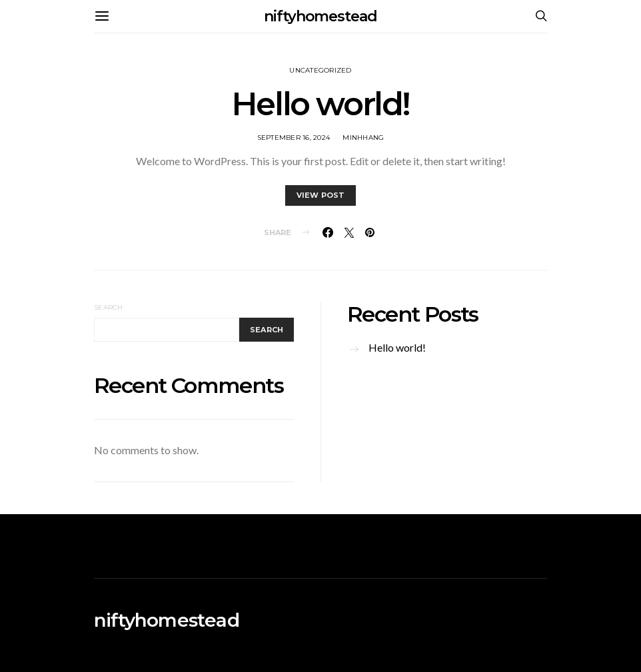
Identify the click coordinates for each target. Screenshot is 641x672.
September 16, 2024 (294, 138)
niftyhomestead (320, 16)
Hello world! (320, 104)
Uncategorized (320, 70)
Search (109, 307)
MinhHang (363, 138)
